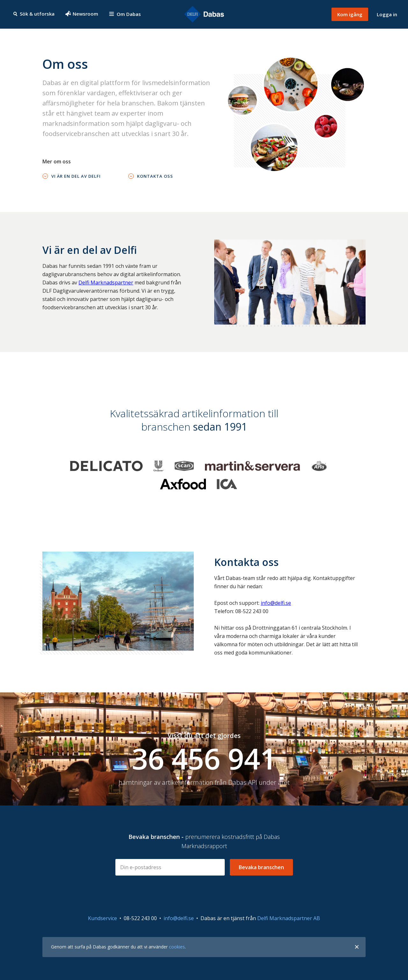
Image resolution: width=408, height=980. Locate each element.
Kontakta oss (155, 176)
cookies (177, 947)
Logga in (387, 14)
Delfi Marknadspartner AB (289, 918)
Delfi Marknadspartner (106, 283)
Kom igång (350, 14)
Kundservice (102, 918)
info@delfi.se (276, 603)
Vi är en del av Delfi (76, 176)
